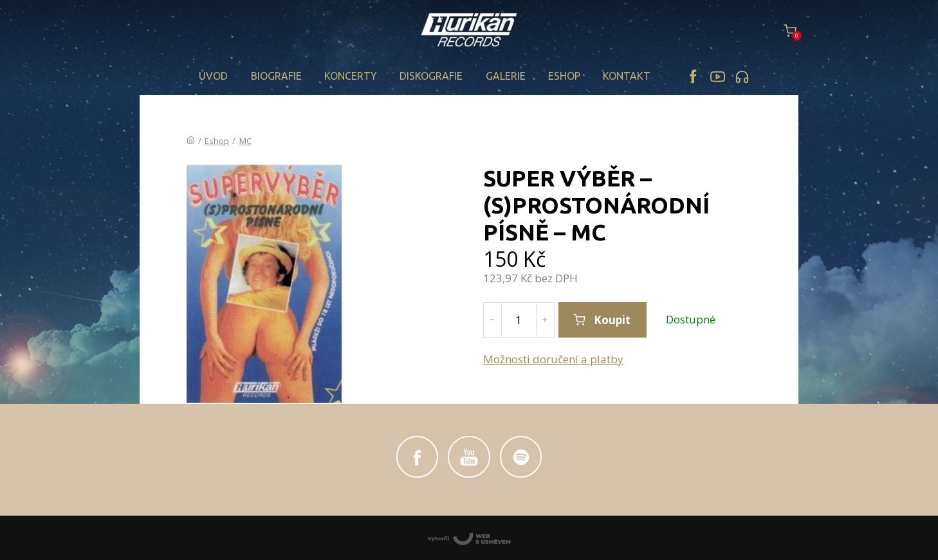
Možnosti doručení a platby (553, 359)
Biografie (276, 76)
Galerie (506, 76)
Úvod (213, 76)
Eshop (564, 76)
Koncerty (351, 76)
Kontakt (627, 76)
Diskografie (431, 76)
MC (245, 141)
